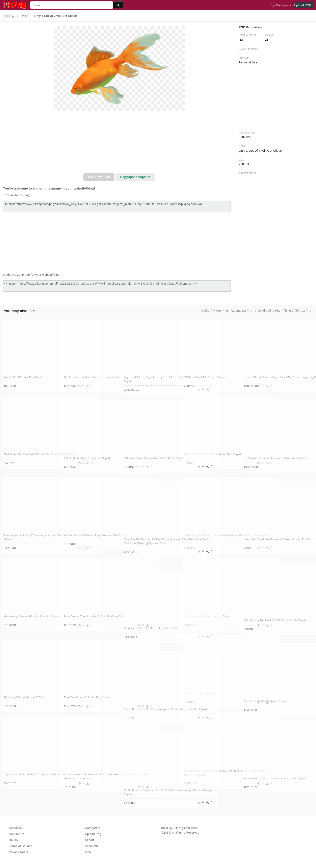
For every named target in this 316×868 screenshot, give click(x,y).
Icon (88, 852)
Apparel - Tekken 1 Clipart (200, 693)
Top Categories (281, 5)
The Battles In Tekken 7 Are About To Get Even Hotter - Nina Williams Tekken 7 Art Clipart (209, 775)
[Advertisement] (119, 143)
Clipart (90, 840)
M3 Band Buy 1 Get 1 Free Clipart (204, 377)
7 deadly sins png (268, 310)
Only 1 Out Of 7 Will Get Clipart (23, 377)
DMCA (13, 840)
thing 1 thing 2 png (297, 310)
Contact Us (17, 834)
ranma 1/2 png (241, 310)
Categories (93, 828)
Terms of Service (20, 846)
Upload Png (93, 834)
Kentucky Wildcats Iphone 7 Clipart (25, 697)
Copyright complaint (135, 177)
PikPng (9, 16)
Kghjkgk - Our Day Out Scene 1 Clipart (207, 616)
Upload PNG (303, 5)
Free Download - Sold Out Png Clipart (87, 697)
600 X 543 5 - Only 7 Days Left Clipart (87, 458)
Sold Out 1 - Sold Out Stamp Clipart (265, 701)
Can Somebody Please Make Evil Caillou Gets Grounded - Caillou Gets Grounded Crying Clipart (89, 778)
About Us (15, 828)
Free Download (99, 177)
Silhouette (92, 846)
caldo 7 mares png (215, 310)
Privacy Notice (19, 852)
